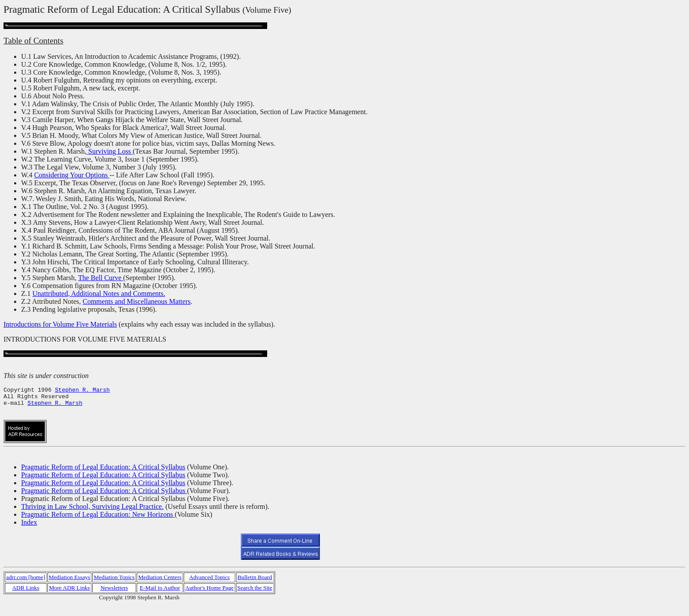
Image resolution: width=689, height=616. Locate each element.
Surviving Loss (110, 151)
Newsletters (114, 596)
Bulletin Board (255, 585)
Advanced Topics (209, 585)
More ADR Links (69, 596)
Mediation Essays (69, 585)
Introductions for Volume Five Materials (60, 324)
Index (29, 530)
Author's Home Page (209, 596)
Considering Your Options (72, 175)
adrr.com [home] (26, 585)
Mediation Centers (160, 585)
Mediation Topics (114, 585)
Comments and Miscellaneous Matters (137, 301)
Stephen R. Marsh (82, 391)
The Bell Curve (101, 278)
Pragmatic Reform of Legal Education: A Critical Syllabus (103, 475)
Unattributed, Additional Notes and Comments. (99, 294)
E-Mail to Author (160, 596)
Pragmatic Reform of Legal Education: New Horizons (98, 522)
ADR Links (25, 596)
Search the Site (255, 596)
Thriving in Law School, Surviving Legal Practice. (92, 514)
